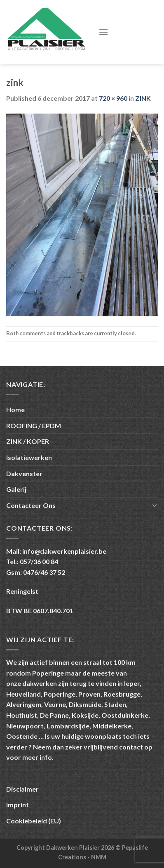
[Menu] (103, 32)
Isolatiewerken (29, 457)
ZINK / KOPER (28, 441)
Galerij (16, 489)
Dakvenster (24, 473)
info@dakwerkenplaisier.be (64, 551)
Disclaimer (22, 789)
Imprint (18, 805)
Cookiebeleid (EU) (34, 821)
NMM (99, 857)
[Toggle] (155, 505)
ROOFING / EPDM (34, 426)
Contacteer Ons (31, 505)
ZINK (143, 98)
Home (15, 409)
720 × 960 (113, 98)
